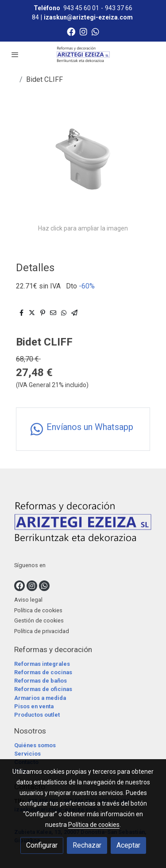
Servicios (27, 754)
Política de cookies (38, 610)
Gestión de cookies (39, 620)
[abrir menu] (15, 54)
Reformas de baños (41, 681)
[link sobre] (83, 524)
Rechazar (87, 845)
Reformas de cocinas (43, 672)
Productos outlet (37, 715)
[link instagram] (83, 31)
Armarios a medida (40, 698)
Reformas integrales (42, 664)
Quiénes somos (35, 745)
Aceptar (128, 845)
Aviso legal (28, 600)
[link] (83, 54)
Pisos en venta (34, 706)
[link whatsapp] (95, 31)
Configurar (42, 845)
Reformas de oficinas (43, 689)
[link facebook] (71, 31)
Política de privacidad (42, 631)
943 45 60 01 (81, 8)
